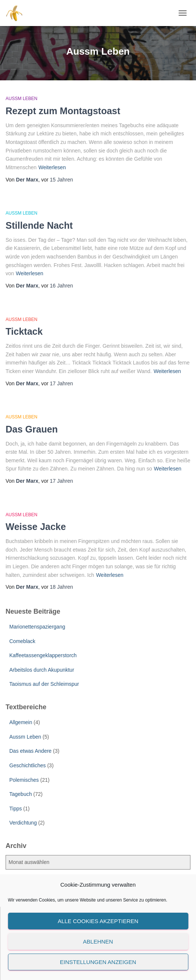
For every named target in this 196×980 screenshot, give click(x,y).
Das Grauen (32, 429)
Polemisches (24, 780)
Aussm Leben (21, 99)
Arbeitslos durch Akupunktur (42, 670)
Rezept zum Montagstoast (63, 111)
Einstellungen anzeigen (98, 962)
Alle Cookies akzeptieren (98, 921)
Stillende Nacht (39, 225)
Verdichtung (23, 823)
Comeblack (22, 641)
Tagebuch (21, 794)
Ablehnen (98, 942)
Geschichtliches (28, 765)
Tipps (16, 809)
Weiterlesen (52, 167)
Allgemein (21, 722)
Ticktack (24, 331)
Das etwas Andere (30, 751)
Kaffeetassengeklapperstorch (43, 655)
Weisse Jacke (36, 527)
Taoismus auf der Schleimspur (44, 684)
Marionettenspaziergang (37, 627)
